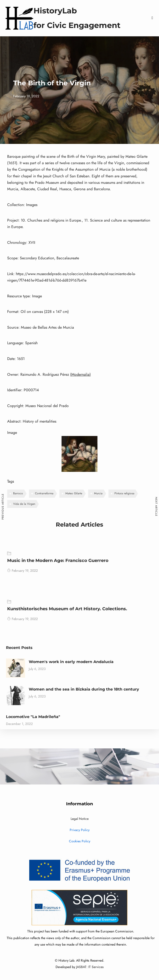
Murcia (98, 493)
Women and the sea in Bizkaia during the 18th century (84, 689)
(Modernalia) (80, 375)
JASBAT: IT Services (90, 967)
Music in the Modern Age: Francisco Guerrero (58, 561)
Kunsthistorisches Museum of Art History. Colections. (67, 609)
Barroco (18, 493)
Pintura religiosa (124, 493)
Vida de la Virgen (24, 504)
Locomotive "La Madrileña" (33, 717)
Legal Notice (80, 819)
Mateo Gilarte (74, 493)
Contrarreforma (44, 493)
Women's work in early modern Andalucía (71, 662)
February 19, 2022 (23, 571)
